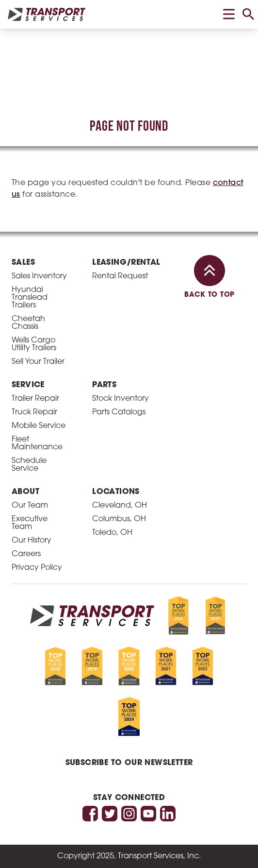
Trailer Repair (35, 399)
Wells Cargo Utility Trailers (34, 344)
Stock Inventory (121, 399)
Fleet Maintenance (37, 443)
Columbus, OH (119, 519)
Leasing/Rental (126, 263)
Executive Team (30, 523)
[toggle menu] (229, 14)
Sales (23, 263)
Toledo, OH (112, 533)
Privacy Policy (37, 568)
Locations (116, 492)
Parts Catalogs (119, 412)
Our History (32, 541)
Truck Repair (34, 412)
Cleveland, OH (120, 506)
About (25, 492)
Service (28, 385)
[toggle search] (248, 14)
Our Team (30, 506)
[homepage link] (47, 14)
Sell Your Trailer (38, 362)
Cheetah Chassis (28, 323)
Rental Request (120, 276)
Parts (104, 385)
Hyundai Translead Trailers (30, 298)
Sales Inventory (39, 276)
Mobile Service (39, 426)
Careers (26, 554)
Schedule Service (29, 465)
